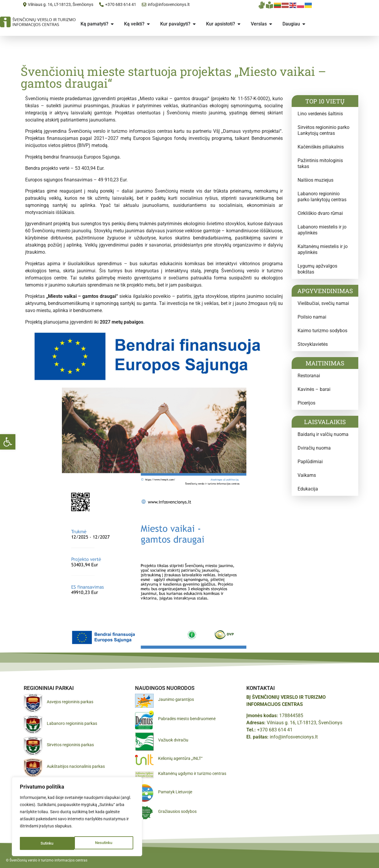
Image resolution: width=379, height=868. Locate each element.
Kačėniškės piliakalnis (321, 147)
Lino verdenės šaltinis (320, 114)
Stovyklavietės (313, 344)
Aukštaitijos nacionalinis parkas (76, 766)
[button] (8, 442)
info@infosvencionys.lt (294, 737)
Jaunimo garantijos (176, 699)
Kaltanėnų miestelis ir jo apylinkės (323, 249)
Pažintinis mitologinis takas (320, 163)
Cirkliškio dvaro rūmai (320, 213)
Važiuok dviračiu (173, 740)
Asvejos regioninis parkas (70, 702)
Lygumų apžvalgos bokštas (317, 269)
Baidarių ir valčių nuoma (323, 434)
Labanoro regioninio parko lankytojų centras (322, 197)
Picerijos (306, 403)
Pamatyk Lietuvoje (175, 792)
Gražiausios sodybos (177, 811)
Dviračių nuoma (314, 448)
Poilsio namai (312, 317)
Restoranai (309, 376)
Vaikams (307, 475)
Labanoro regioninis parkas (72, 723)
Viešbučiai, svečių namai (323, 303)
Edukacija (308, 489)
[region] (77, 818)
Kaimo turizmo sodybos (322, 331)
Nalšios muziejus (315, 180)
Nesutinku (49, 843)
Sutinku (107, 843)
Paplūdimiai (310, 462)
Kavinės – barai (314, 389)
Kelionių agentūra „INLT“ (180, 758)
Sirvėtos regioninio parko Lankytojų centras (323, 130)
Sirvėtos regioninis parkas (70, 745)
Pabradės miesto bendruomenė (187, 719)
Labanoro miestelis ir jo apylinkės (322, 230)
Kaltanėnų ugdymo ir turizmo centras (192, 773)
